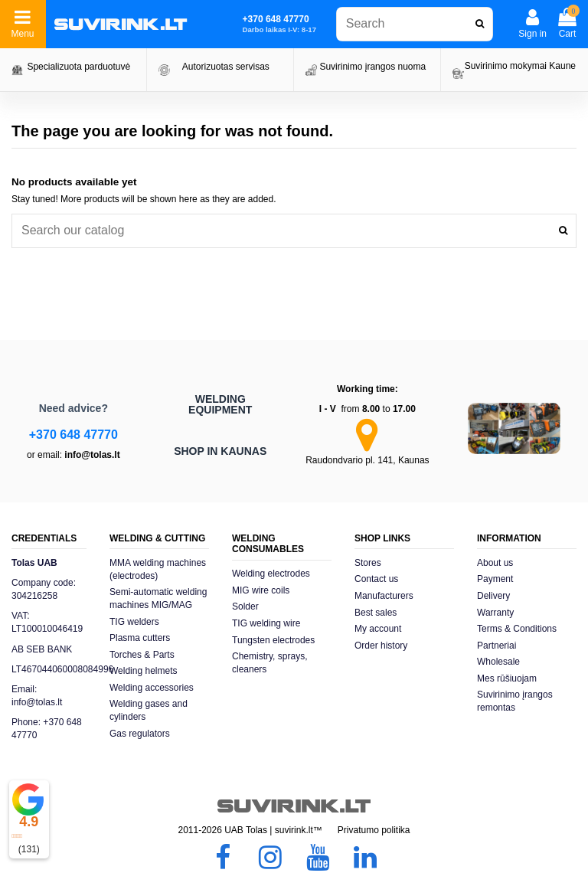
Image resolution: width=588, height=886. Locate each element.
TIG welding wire (266, 623)
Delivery (493, 596)
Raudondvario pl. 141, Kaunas (367, 460)
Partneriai (497, 646)
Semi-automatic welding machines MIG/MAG (158, 598)
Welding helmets (144, 671)
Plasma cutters (140, 638)
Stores (368, 563)
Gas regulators (140, 734)
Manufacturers (384, 596)
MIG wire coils (261, 590)
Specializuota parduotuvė (78, 67)
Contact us (376, 579)
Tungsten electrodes (273, 640)
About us (495, 563)
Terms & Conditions (517, 629)
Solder (245, 606)
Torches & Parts (142, 655)
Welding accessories (152, 688)
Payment (495, 579)
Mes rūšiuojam (507, 678)
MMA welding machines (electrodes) (158, 569)
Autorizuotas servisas (226, 67)
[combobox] (415, 24)
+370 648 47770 (73, 435)
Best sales (376, 613)
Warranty (495, 613)
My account (378, 629)
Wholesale (498, 662)
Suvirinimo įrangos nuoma (372, 67)
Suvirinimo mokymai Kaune (520, 66)
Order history (381, 646)
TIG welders (134, 622)
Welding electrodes (271, 574)
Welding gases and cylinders (149, 710)
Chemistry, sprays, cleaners (269, 663)
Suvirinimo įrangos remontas (515, 701)
